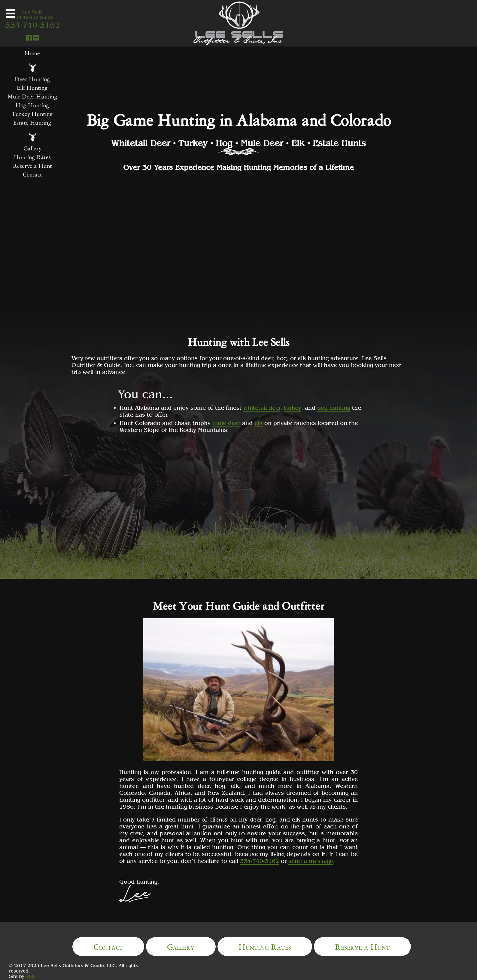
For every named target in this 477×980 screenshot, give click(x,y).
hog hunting (334, 407)
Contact (108, 946)
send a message (311, 861)
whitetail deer (262, 407)
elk (258, 423)
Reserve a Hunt (362, 946)
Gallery (181, 946)
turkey (293, 407)
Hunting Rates (265, 946)
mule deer (226, 423)
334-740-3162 (260, 861)
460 (30, 976)
